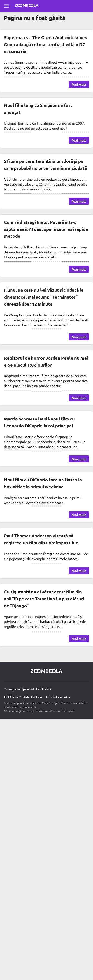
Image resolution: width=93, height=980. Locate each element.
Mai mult (79, 84)
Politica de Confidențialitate (23, 697)
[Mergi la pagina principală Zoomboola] (27, 6)
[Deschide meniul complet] (6, 6)
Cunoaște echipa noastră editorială (27, 689)
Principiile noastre (58, 697)
